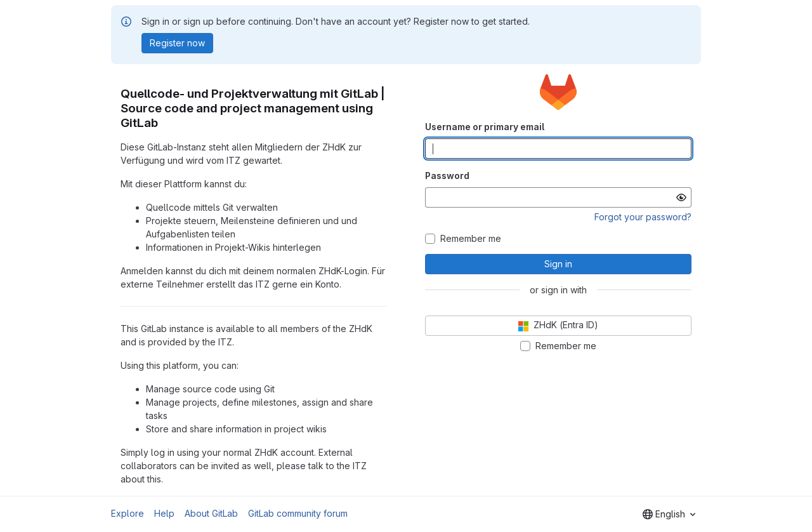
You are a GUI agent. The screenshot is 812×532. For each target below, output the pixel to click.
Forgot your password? (643, 217)
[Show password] (681, 197)
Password (447, 176)
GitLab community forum (298, 513)
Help (164, 513)
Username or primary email (485, 127)
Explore (128, 513)
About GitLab (211, 513)
